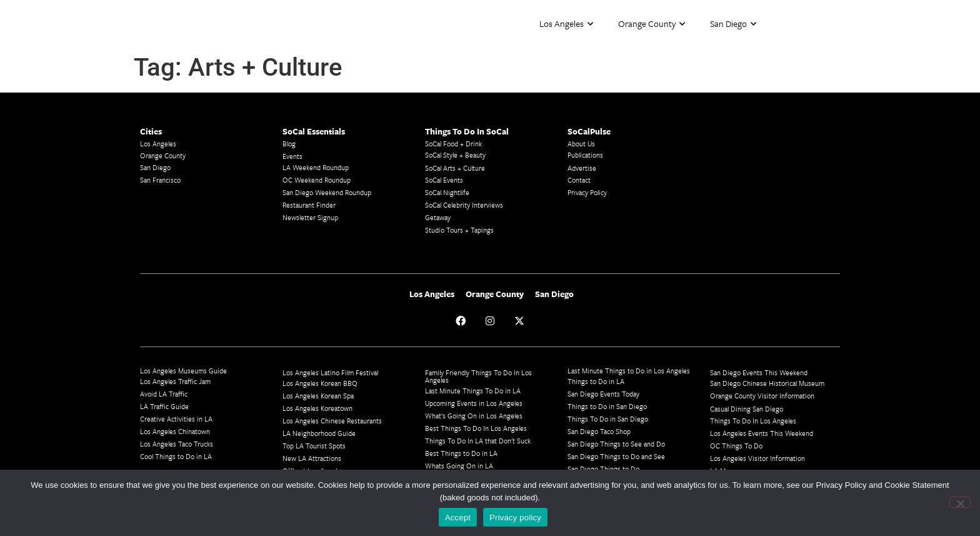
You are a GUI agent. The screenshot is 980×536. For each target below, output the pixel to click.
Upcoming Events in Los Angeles (474, 403)
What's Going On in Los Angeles (474, 416)
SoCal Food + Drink (453, 144)
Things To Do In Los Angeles (753, 421)
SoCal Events (444, 180)
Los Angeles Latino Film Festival (330, 372)
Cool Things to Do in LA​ (176, 456)
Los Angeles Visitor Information (757, 458)
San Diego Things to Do (603, 469)
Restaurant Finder (309, 205)
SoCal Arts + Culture (455, 168)
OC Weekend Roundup (317, 180)
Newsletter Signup (310, 217)
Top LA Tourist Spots (314, 446)
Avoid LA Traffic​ (164, 394)
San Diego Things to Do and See (616, 456)
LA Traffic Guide (164, 406)
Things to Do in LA (596, 381)
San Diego (733, 24)
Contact (579, 180)
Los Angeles (566, 24)
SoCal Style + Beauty (455, 155)
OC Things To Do (736, 446)
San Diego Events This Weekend (759, 372)
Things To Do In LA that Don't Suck (478, 441)
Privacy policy (515, 518)
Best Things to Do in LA (461, 453)
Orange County (652, 24)
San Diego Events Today (603, 394)
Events (292, 156)
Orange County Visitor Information (762, 396)
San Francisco (160, 180)
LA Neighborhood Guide (319, 433)
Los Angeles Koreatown (317, 408)
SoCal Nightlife (447, 192)
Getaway (438, 217)
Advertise (582, 168)
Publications (585, 155)
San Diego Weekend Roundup (327, 192)
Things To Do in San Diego (608, 419)
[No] (960, 502)
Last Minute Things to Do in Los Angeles (629, 371)
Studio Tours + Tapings (459, 230)
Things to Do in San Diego (607, 406)
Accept (458, 518)
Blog (289, 144)
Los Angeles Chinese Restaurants (332, 421)
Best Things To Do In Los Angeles (476, 428)
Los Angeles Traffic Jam (175, 381)
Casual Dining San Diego (747, 409)
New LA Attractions (312, 458)
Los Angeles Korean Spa (318, 396)
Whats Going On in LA (459, 466)
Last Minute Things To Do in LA (473, 391)
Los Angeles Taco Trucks (177, 444)
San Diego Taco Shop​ (599, 431)
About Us (581, 144)
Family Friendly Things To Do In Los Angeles (478, 376)
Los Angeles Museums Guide (183, 371)
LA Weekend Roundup (316, 167)
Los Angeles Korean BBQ (320, 383)
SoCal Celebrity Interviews (464, 205)
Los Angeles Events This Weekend (762, 433)
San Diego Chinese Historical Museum (767, 383)
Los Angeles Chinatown (175, 431)
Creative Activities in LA (176, 419)
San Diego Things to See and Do (616, 444)
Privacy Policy (587, 192)
